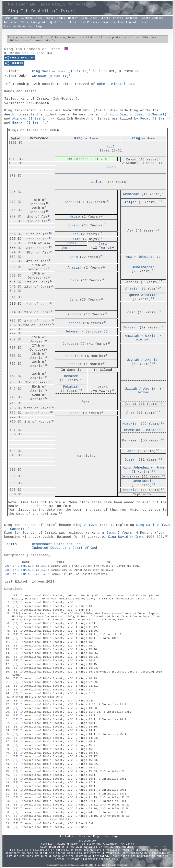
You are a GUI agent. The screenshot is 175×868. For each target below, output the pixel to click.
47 (158, 412)
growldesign (122, 865)
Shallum (75, 364)
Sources (132, 18)
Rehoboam (131, 194)
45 (160, 403)
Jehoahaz (74, 315)
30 (50, 303)
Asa (130, 231)
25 (160, 281)
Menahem (71, 376)
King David (126, 537)
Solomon (98, 182)
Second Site (83, 865)
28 (102, 299)
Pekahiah (71, 387)
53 (160, 459)
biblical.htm (18, 41)
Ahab (74, 257)
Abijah (130, 202)
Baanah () (28, 123)
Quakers (56, 22)
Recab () (155, 119)
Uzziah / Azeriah (149, 338)
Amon (131, 451)
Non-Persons (90, 22)
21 (50, 260)
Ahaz (130, 413)
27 (159, 288)
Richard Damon (68, 844)
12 (47, 211)
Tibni (71, 244)
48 (51, 412)
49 (52, 421)
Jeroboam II (97, 332)
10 (47, 203)
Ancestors (11, 22)
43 (51, 382)
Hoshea (75, 413)
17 (50, 238)
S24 (16, 614)
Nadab (75, 217)
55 (164, 476)
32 (52, 312)
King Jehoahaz (143, 468)
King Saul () (60, 71)
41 (46, 377)
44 (46, 398)
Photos (118, 18)
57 (162, 489)
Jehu (74, 300)
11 (160, 201)
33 (52, 320)
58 (61, 513)
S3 (15, 596)
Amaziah (130, 328)
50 (162, 423)
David (131, 159)
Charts (105, 18)
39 (46, 357)
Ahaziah (75, 268)
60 (166, 536)
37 (47, 349)
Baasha (74, 226)
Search (144, 22)
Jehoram (131, 282)
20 (50, 252)
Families (108, 22)
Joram (74, 280)
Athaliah (149, 295)
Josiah (130, 460)
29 (152, 298)
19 (50, 247)
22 (49, 269)
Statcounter (87, 841)
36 (46, 341)
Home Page (11, 18)
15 (49, 221)
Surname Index (32, 18)
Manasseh (154, 430)
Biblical (71, 22)
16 (50, 233)
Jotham (143, 393)
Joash (130, 313)
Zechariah (74, 356)
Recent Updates (152, 18)
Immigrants (39, 22)
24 (51, 281)
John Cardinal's (69, 865)
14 (49, 216)
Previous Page (14, 27)
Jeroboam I (74, 202)
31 (159, 312)
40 (46, 365)
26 (52, 286)
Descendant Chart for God (56, 544)
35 (161, 327)
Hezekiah (130, 424)
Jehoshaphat (149, 257)
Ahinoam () (50, 76)
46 (52, 407)
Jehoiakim (130, 477)
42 (113, 391)
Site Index (65, 836)
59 (28, 528)
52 (157, 450)
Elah (75, 234)
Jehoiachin (143, 481)
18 (113, 247)
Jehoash (74, 323)
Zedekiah (130, 490)
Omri (103, 244)
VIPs (25, 22)
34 (53, 324)
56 (153, 484)
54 (153, 471)
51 (162, 440)
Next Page (35, 27)
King (86, 138)
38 (153, 363)
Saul (111, 147)
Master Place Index (83, 18)
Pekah (103, 387)
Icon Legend (127, 22)
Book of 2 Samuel (26, 566)
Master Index (55, 18)
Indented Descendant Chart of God (65, 548)
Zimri (76, 239)
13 (157, 230)
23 (49, 277)
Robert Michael (116, 84)
